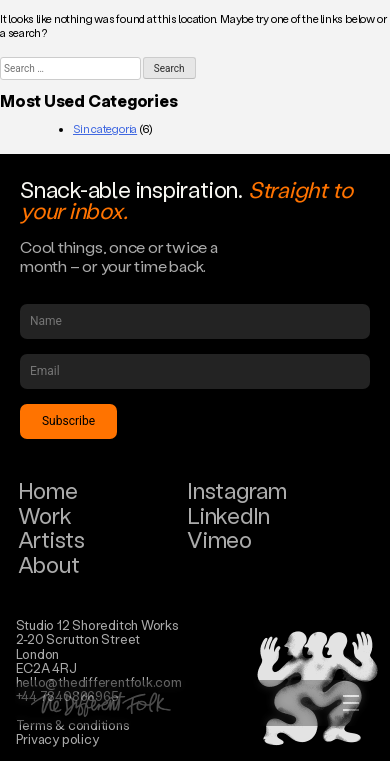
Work (45, 515)
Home (48, 490)
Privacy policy (57, 738)
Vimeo (219, 539)
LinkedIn (228, 515)
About (49, 564)
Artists (51, 539)
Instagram (237, 490)
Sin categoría (105, 129)
